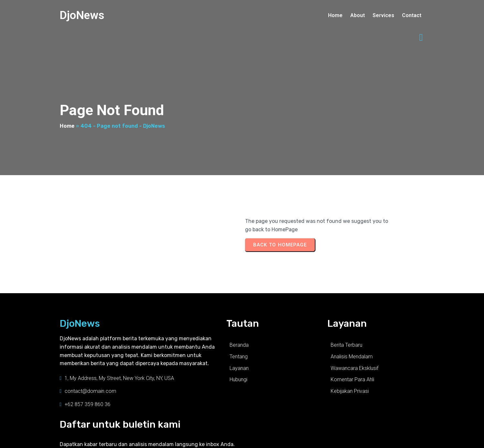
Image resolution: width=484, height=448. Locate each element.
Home (67, 107)
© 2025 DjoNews (76, 439)
